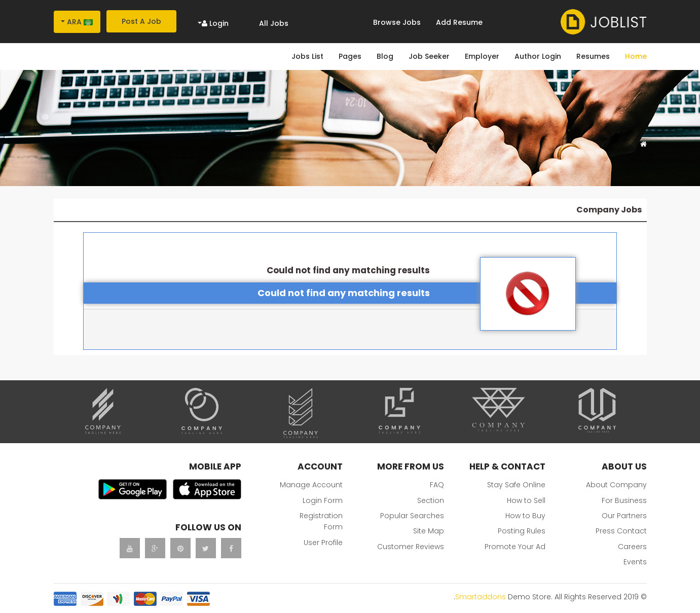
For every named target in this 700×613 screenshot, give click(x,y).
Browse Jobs (397, 22)
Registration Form (321, 521)
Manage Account (311, 485)
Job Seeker (429, 56)
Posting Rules (522, 531)
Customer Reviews (411, 547)
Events (635, 562)
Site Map (429, 531)
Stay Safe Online (516, 485)
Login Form (323, 500)
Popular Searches (412, 516)
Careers (632, 547)
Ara (80, 22)
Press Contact (621, 531)
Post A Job (141, 21)
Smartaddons (481, 597)
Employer (482, 56)
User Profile (323, 543)
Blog (385, 56)
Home (636, 56)
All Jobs (274, 23)
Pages (350, 56)
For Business (624, 500)
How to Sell (526, 500)
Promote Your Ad (515, 547)
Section (431, 500)
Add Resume (459, 22)
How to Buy (525, 516)
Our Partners (624, 516)
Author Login (538, 56)
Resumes (593, 56)
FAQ (437, 485)
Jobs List (307, 56)
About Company (616, 485)
